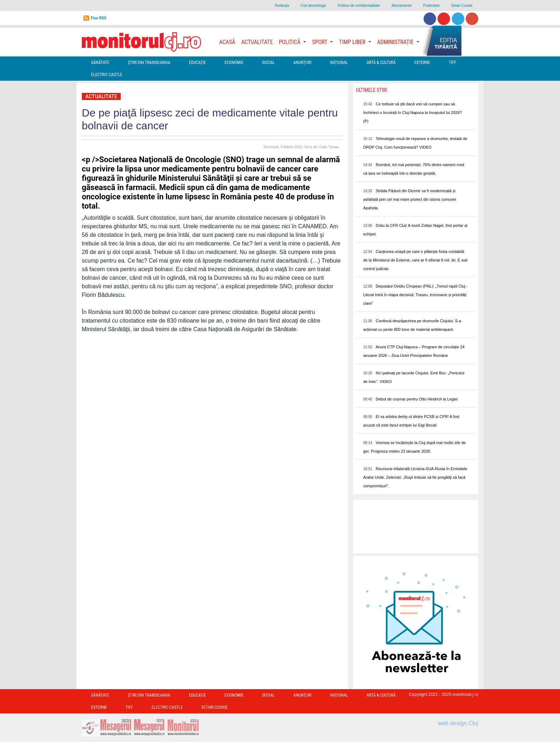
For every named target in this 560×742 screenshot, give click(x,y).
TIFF (452, 63)
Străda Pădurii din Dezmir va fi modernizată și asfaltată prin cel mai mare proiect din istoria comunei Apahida (410, 199)
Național (339, 63)
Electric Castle (107, 75)
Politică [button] (290, 42)
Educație (197, 63)
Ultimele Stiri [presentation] (372, 90)
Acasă (227, 42)
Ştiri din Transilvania (149, 63)
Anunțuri (302, 63)
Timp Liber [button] (353, 42)
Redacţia (282, 6)
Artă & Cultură (381, 63)
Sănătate (100, 63)
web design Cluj (458, 723)
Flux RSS (99, 18)
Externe (422, 63)
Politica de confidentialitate (359, 6)
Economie (234, 63)
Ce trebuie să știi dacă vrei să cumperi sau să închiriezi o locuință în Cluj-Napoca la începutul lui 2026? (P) (412, 113)
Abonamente (402, 6)
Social (268, 63)
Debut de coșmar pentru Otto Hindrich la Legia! (417, 399)
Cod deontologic (313, 6)
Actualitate (257, 42)
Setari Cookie (462, 6)
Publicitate (431, 6)
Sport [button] (320, 42)
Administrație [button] (396, 42)
